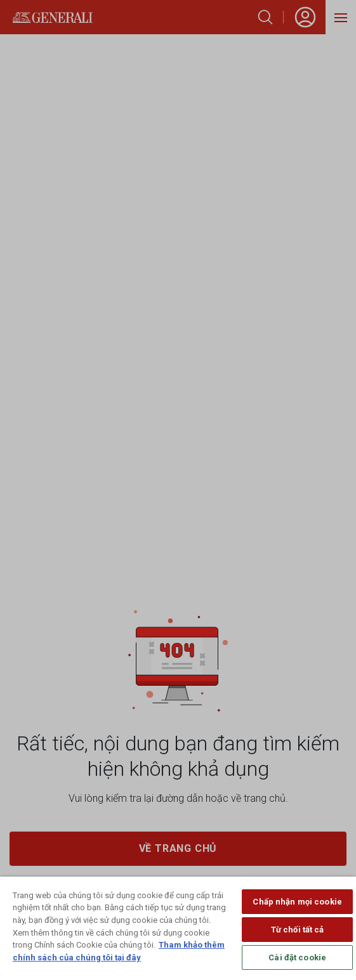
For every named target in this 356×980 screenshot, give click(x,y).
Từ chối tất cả (298, 930)
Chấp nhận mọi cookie (297, 902)
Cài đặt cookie (297, 957)
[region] (178, 928)
